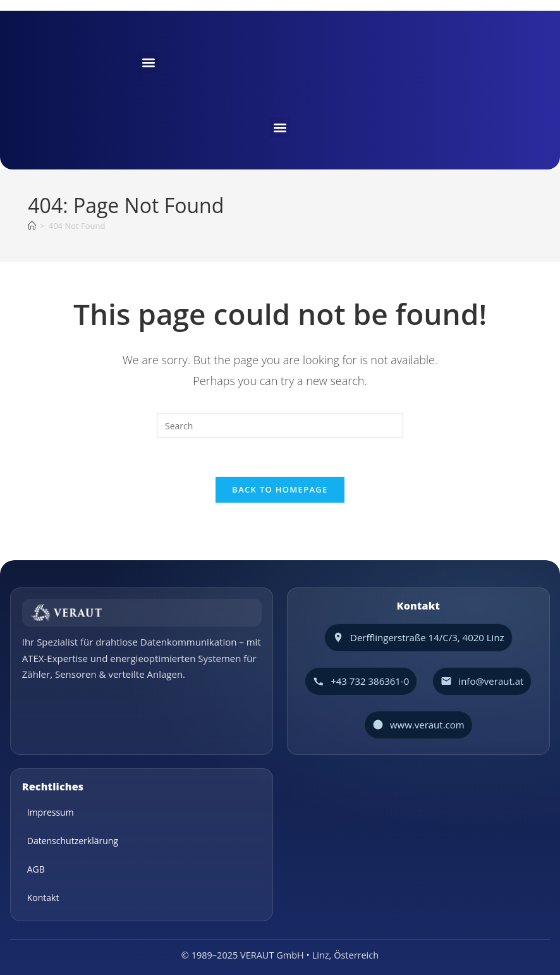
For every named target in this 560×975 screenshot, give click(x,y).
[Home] (32, 226)
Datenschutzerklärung (73, 841)
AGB (36, 869)
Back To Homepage (280, 489)
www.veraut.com (427, 725)
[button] (149, 62)
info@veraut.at (491, 681)
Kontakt (43, 898)
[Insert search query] (280, 426)
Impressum (51, 812)
